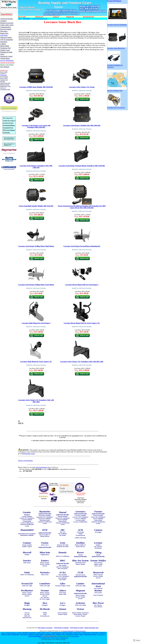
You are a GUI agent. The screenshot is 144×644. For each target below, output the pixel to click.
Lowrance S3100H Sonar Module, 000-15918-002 (36, 87)
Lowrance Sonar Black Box (117, 47)
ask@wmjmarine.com (43, 467)
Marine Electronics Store (92, 628)
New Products (75, 636)
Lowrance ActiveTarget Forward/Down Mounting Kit (82, 246)
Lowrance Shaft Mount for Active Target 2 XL (36, 362)
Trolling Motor (101, 634)
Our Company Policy (45, 638)
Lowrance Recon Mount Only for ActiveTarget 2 (82, 285)
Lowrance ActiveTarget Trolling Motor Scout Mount (36, 285)
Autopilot (19, 633)
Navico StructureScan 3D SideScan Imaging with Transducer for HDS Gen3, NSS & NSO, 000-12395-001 (82, 207)
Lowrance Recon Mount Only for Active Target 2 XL (82, 323)
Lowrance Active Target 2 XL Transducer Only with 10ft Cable (82, 362)
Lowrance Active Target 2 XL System (82, 87)
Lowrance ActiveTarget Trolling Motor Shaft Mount (36, 246)
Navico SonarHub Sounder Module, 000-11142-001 (36, 206)
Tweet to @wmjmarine (25, 461)
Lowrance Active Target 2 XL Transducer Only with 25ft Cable (36, 401)
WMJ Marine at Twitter (77, 628)
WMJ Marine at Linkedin (61, 628)
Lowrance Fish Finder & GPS (39, 19)
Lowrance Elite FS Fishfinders (117, 24)
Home (20, 19)
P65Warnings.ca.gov (28, 454)
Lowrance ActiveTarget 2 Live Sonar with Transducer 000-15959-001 (36, 126)
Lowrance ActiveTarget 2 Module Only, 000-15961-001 (82, 125)
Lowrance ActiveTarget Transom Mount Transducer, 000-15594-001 (82, 166)
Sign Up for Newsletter (9, 108)
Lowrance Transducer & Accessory (115, 65)
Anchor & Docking (11, 633)
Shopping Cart (64, 638)
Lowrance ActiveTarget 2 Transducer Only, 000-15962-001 (36, 167)
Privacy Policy (55, 638)
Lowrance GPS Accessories (116, 107)
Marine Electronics (81, 631)
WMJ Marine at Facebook (45, 628)
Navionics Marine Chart (117, 90)
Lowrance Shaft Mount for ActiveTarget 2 (36, 323)
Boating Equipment (68, 631)
